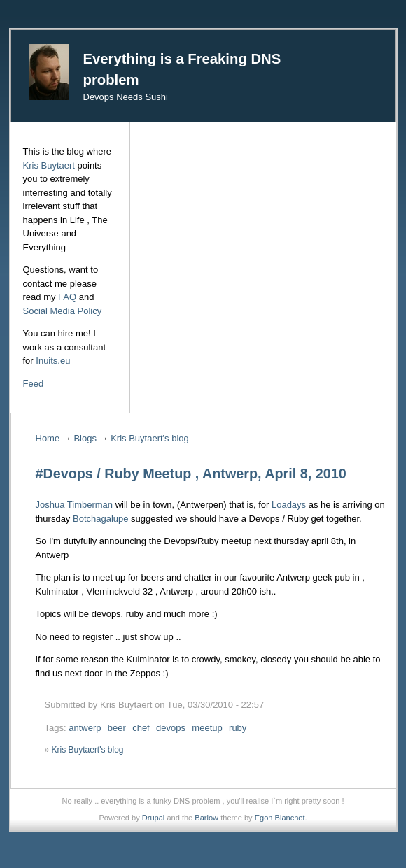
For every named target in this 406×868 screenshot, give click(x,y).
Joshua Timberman (75, 505)
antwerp (85, 728)
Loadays (289, 505)
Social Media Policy (63, 311)
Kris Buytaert (49, 165)
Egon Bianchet (280, 818)
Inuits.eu (53, 361)
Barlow (206, 818)
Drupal (154, 818)
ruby (238, 728)
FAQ (67, 297)
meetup (207, 728)
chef (141, 728)
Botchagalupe (101, 519)
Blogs (85, 438)
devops (171, 728)
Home (48, 438)
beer (117, 728)
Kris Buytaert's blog (150, 438)
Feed (34, 384)
